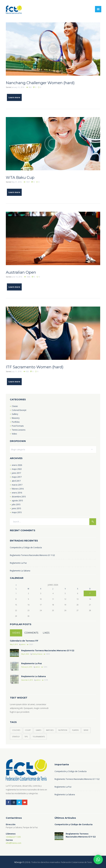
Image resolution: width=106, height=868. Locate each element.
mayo (17, 469)
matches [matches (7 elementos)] (50, 730)
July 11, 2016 (17, 371)
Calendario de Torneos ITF (24, 641)
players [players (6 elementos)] (75, 730)
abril (16, 481)
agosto (17, 501)
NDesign (18, 862)
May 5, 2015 (14, 644)
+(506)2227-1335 (13, 837)
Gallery (15, 414)
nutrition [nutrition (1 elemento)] (63, 730)
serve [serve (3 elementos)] (86, 730)
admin (23, 644)
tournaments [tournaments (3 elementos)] (39, 737)
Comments (31, 633)
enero (17, 465)
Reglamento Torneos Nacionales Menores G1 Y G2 (32, 555)
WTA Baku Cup (20, 177)
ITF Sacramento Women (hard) (35, 367)
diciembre (19, 497)
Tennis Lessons (19, 430)
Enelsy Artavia (37, 654)
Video (14, 434)
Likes (46, 633)
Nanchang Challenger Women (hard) (40, 83)
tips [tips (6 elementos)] (26, 737)
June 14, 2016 (17, 277)
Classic (15, 406)
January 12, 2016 (18, 87)
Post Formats (18, 426)
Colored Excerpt (19, 410)
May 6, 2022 (25, 654)
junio (16, 473)
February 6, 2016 (27, 667)
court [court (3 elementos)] (28, 730)
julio (16, 504)
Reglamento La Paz (18, 563)
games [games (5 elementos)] (38, 730)
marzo (17, 485)
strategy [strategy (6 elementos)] (16, 737)
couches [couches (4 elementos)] (16, 730)
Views (16, 633)
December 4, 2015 (27, 680)
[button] (98, 859)
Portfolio (16, 422)
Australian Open (21, 272)
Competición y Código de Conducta (26, 548)
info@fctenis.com (14, 843)
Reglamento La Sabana (20, 571)
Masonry (16, 418)
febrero (18, 489)
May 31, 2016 (17, 182)
